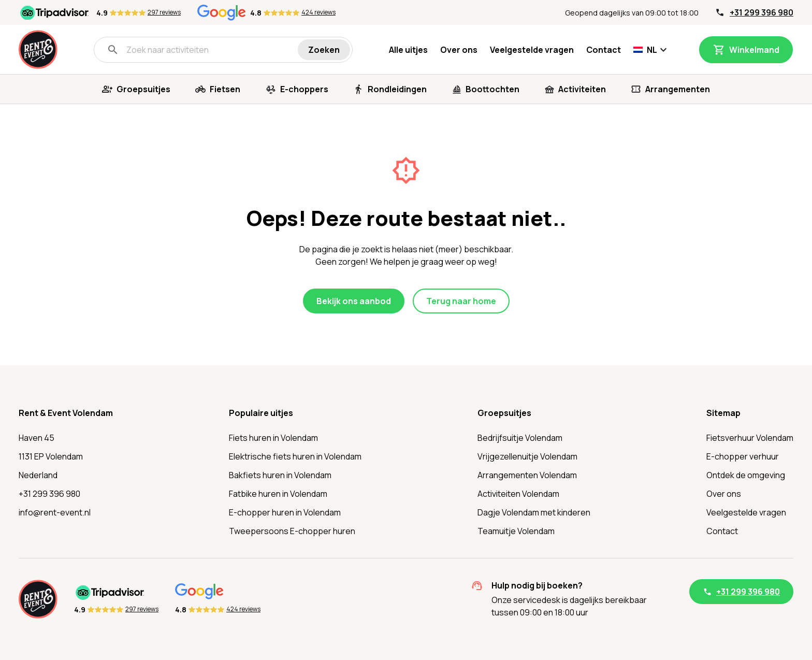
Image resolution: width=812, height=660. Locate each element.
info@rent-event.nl (55, 512)
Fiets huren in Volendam (273, 438)
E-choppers (304, 89)
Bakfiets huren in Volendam (280, 475)
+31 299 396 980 (762, 12)
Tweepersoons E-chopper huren (292, 531)
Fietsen (225, 89)
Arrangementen (678, 89)
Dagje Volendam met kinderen (534, 512)
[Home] (38, 49)
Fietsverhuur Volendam (750, 438)
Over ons (459, 50)
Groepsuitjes (143, 89)
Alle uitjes (408, 50)
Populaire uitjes (261, 413)
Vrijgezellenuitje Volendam (527, 456)
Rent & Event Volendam (66, 413)
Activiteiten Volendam (518, 494)
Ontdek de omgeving (746, 475)
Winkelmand (754, 50)
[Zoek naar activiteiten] (202, 50)
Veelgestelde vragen (532, 50)
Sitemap (723, 413)
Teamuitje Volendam (516, 531)
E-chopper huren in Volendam (285, 512)
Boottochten (492, 89)
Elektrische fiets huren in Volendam (295, 456)
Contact (604, 50)
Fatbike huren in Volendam (278, 494)
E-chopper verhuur (743, 456)
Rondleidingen (397, 89)
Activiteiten (582, 89)
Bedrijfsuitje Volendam (520, 438)
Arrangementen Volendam (527, 475)
